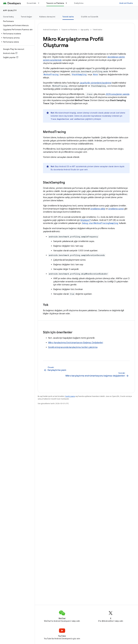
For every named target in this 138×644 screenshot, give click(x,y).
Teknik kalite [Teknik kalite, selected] (68, 17)
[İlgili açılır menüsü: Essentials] (40, 3)
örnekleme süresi (116, 209)
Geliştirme (79, 3)
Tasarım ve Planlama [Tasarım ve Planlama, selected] (55, 3)
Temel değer (27, 17)
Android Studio (126, 3)
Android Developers (50, 30)
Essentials (32, 3)
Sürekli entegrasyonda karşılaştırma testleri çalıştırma (73, 347)
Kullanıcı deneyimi (47, 17)
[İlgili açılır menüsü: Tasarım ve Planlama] (67, 3)
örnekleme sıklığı (98, 209)
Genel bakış (8, 17)
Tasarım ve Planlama (69, 30)
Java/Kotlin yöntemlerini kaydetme (96, 83)
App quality (10, 10)
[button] (17, 34)
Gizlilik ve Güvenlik (90, 17)
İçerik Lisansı (70, 396)
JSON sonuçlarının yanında (117, 94)
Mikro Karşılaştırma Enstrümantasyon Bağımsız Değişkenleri (76, 343)
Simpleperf (85, 220)
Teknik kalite (97, 30)
